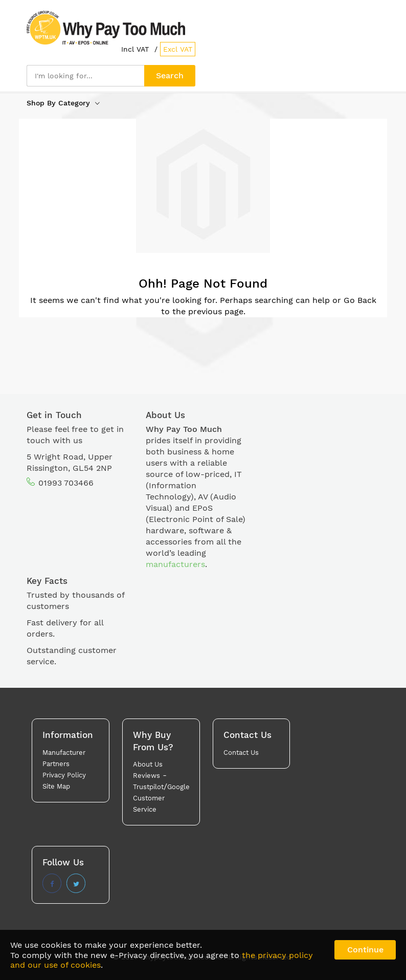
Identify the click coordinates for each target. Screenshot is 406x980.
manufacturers (175, 564)
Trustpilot (148, 787)
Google (178, 787)
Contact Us (241, 753)
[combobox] (85, 76)
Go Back (360, 300)
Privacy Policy (64, 775)
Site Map (56, 786)
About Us (148, 764)
